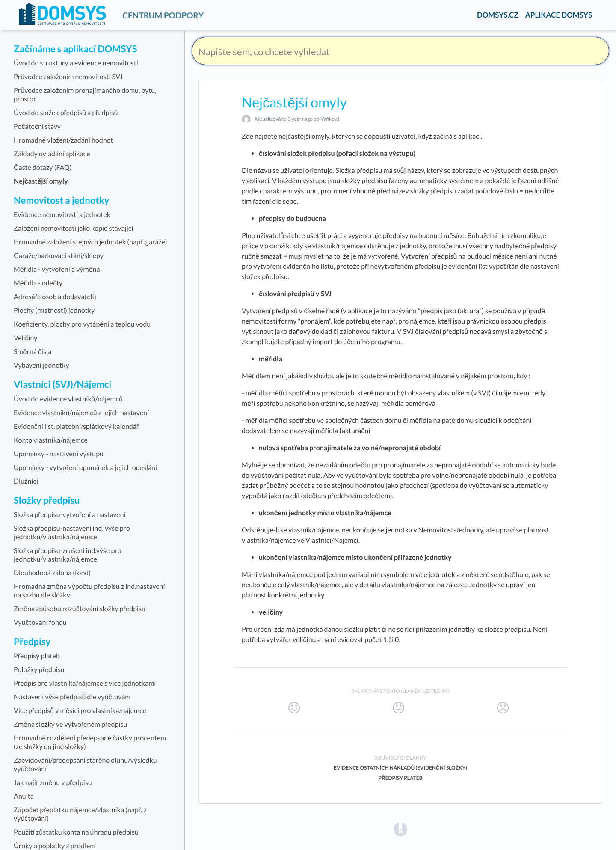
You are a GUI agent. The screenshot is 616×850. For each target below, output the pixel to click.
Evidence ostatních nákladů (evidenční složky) (400, 768)
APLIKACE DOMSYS (559, 15)
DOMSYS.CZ (498, 15)
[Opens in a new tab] (400, 829)
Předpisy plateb (400, 778)
